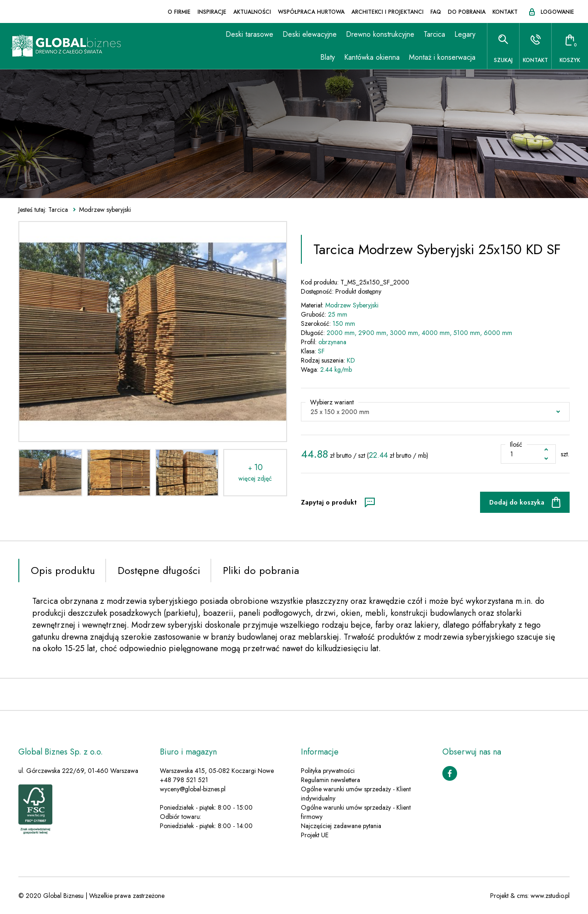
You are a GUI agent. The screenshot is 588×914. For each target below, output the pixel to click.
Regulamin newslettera (331, 780)
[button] (435, 412)
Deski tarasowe (249, 34)
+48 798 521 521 (184, 780)
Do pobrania (467, 12)
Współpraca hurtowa (311, 12)
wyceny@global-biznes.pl (193, 789)
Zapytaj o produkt (329, 502)
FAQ (436, 12)
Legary (465, 34)
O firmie (179, 12)
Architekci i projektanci (387, 12)
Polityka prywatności (328, 771)
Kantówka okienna (372, 57)
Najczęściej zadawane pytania (341, 826)
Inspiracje (212, 12)
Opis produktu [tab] (63, 570)
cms (522, 896)
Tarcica (434, 34)
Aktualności (252, 12)
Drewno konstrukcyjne (380, 34)
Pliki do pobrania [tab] (261, 570)
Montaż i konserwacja (442, 57)
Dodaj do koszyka (517, 502)
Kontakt (505, 12)
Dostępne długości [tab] (159, 570)
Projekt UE (315, 835)
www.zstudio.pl (550, 896)
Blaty (328, 57)
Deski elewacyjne (310, 34)
